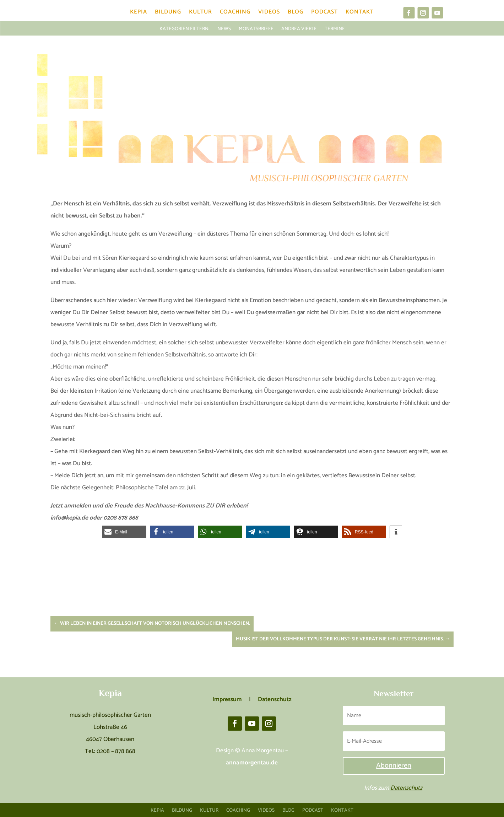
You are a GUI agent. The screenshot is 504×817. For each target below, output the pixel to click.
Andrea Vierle (299, 28)
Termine (335, 28)
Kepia (139, 13)
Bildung (168, 13)
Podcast (324, 13)
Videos (269, 13)
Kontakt (360, 13)
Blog (296, 13)
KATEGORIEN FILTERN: (185, 28)
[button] (124, 532)
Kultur (200, 13)
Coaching (235, 13)
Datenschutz (406, 788)
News (224, 28)
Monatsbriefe (256, 28)
